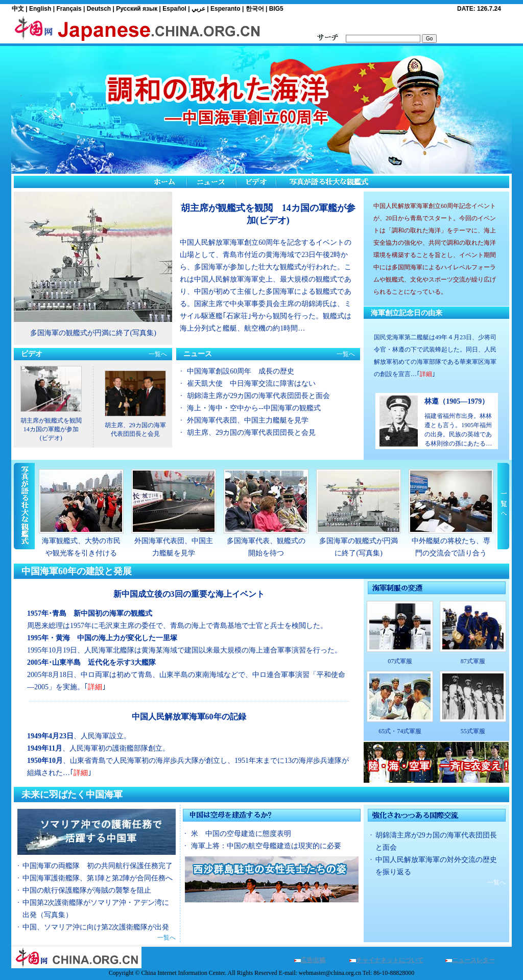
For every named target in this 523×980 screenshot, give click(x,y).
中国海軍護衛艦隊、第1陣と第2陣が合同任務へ (98, 878)
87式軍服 (473, 661)
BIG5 (276, 9)
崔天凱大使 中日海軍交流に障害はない (251, 383)
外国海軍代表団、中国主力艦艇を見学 (248, 420)
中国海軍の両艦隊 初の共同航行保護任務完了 (98, 866)
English (40, 9)
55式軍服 (473, 731)
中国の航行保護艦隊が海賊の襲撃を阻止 (87, 890)
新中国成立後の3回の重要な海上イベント (189, 594)
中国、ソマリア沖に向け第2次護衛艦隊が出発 (96, 927)
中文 (18, 9)
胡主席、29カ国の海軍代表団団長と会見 (251, 433)
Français (69, 9)
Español (174, 9)
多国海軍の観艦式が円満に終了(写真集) (93, 333)
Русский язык (137, 9)
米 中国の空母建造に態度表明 (241, 834)
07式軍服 (400, 661)
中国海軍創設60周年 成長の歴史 (241, 371)
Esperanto (225, 9)
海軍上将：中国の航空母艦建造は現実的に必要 (266, 846)
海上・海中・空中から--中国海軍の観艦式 (254, 408)
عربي (198, 9)
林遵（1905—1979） (457, 401)
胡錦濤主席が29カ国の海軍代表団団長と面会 (258, 396)
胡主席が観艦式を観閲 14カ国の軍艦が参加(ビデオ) (54, 429)
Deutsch (99, 9)
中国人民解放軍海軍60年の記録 (189, 717)
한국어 (255, 9)
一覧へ (158, 354)
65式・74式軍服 (400, 731)
